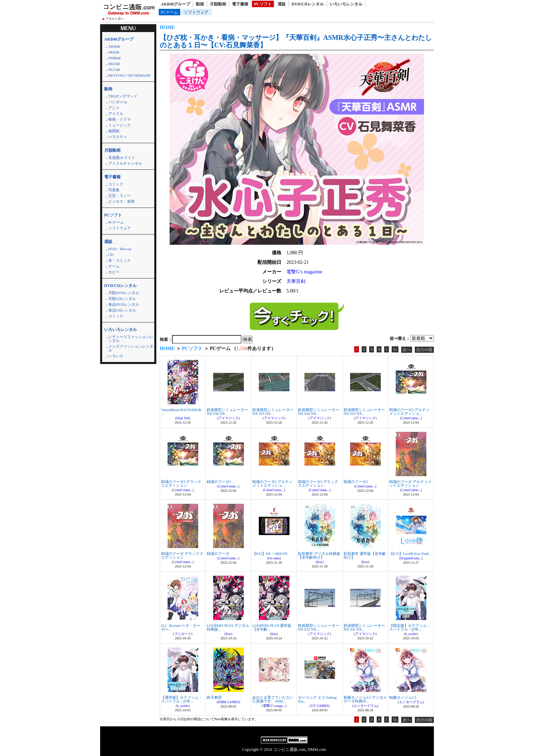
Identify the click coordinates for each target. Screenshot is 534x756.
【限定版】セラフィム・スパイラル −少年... (410, 627)
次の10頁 (424, 350)
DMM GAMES (228, 702)
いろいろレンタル (346, 4)
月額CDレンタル (122, 299)
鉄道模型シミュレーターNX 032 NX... (319, 627)
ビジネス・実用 (121, 201)
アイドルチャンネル (125, 163)
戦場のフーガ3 (219, 482)
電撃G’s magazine (304, 272)
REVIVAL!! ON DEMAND (129, 75)
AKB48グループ (175, 4)
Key (320, 562)
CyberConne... (411, 418)
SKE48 (114, 52)
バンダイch (117, 102)
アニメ (114, 108)
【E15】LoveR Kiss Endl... (410, 554)
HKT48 (114, 64)
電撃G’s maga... (274, 706)
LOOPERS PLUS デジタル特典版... (228, 627)
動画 (200, 4)
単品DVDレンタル (124, 304)
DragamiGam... (411, 558)
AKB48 (114, 46)
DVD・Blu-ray (120, 249)
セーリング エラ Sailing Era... (317, 699)
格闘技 (114, 131)
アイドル (116, 114)
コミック (116, 184)
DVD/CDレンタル (308, 4)
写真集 (114, 190)
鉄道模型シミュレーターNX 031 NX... (364, 627)
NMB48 (114, 58)
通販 (282, 4)
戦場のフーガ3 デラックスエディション (181, 483)
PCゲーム (169, 12)
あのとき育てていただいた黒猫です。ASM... (273, 699)
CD (111, 255)
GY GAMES (320, 706)
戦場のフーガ (218, 554)
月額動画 (218, 4)
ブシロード (183, 634)
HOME (167, 27)
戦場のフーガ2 (356, 482)
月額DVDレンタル (124, 293)
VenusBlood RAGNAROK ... (181, 412)
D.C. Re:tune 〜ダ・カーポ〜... (181, 627)
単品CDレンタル (122, 310)
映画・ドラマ (120, 119)
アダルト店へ (115, 19)
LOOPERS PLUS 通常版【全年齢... (272, 627)
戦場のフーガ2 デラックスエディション (318, 483)
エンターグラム (365, 706)
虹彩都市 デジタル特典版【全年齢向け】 (319, 555)
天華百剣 (296, 281)
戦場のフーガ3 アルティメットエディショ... (409, 412)
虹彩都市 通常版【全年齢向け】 (365, 555)
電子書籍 (240, 4)
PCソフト (263, 4)
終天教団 (214, 697)
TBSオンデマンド (123, 96)
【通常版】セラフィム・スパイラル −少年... (182, 699)
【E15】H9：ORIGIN (270, 554)
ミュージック (120, 125)
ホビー (114, 272)
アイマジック (229, 418)
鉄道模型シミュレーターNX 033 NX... (364, 412)
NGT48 (114, 70)
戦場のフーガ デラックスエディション (182, 555)
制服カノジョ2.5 (403, 697)
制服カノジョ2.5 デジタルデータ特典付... (365, 699)
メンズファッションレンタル (131, 348)
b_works (411, 634)
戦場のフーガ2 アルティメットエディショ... (272, 483)
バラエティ (118, 137)
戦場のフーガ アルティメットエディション (410, 483)
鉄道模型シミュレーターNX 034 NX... (319, 412)
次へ (407, 350)
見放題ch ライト (122, 157)
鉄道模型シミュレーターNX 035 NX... (273, 412)
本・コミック (120, 260)
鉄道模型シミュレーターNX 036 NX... (227, 412)
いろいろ (116, 356)
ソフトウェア (196, 12)
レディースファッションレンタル (131, 339)
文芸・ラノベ (120, 196)
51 (395, 349)
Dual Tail (183, 418)
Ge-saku (274, 558)
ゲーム (114, 266)
